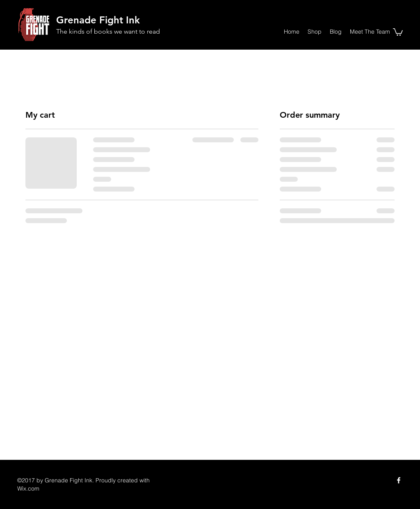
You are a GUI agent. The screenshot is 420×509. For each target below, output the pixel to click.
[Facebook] (399, 480)
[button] (398, 32)
